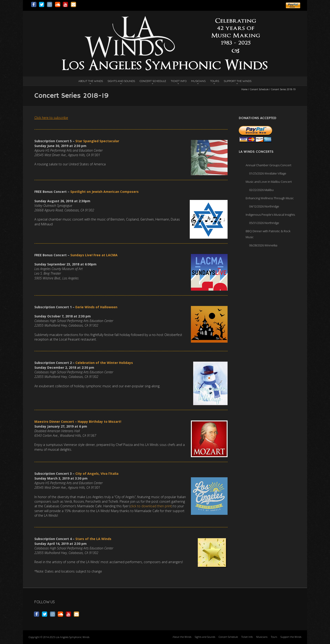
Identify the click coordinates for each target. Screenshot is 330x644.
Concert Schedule (153, 81)
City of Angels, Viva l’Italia (97, 473)
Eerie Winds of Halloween (96, 307)
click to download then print (151, 506)
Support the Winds (238, 81)
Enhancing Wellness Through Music (270, 198)
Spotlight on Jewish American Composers (104, 192)
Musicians (198, 81)
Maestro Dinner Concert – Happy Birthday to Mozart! (78, 422)
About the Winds (91, 81)
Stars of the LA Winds (93, 539)
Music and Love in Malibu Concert (269, 182)
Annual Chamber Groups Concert (268, 165)
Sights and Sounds (121, 81)
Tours (215, 81)
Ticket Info (179, 81)
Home (244, 89)
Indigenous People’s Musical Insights (270, 215)
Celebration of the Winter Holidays (104, 363)
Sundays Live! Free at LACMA (94, 255)
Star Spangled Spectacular (97, 141)
